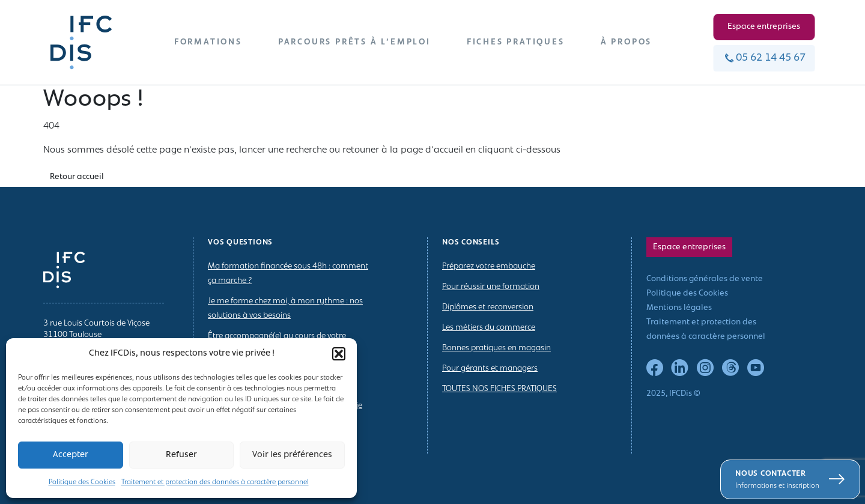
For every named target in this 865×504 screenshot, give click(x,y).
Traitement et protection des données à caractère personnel (215, 482)
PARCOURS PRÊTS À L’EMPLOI (354, 42)
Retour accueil (77, 177)
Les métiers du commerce (489, 328)
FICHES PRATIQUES (516, 42)
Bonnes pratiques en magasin (496, 348)
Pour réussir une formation (491, 287)
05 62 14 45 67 (764, 58)
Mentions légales (679, 308)
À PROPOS (626, 42)
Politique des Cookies (82, 482)
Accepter (71, 455)
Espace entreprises (764, 27)
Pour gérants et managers (490, 369)
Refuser (181, 455)
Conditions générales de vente (705, 279)
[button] (339, 354)
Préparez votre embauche (489, 266)
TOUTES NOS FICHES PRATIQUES (499, 389)
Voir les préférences (292, 455)
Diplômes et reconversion (488, 307)
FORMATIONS (208, 42)
